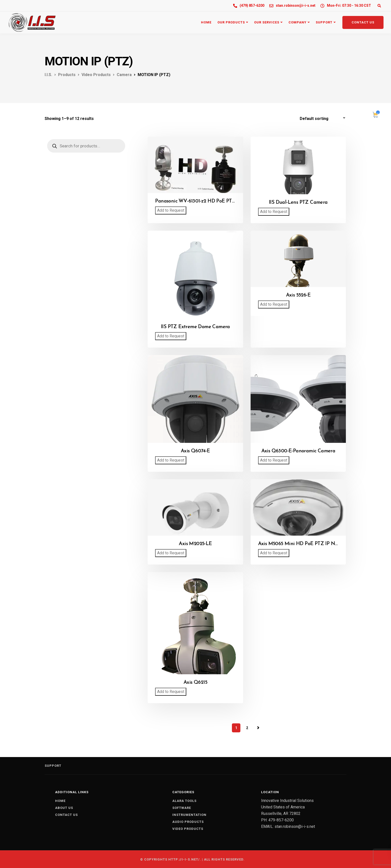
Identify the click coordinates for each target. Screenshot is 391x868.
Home (206, 22)
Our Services (267, 22)
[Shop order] (323, 119)
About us (64, 808)
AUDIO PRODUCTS (188, 822)
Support (324, 22)
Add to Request (171, 210)
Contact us (66, 815)
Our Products (231, 22)
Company (297, 22)
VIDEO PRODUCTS (188, 829)
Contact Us (363, 22)
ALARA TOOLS (184, 801)
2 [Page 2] (247, 728)
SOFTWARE (182, 808)
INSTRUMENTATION (189, 815)
